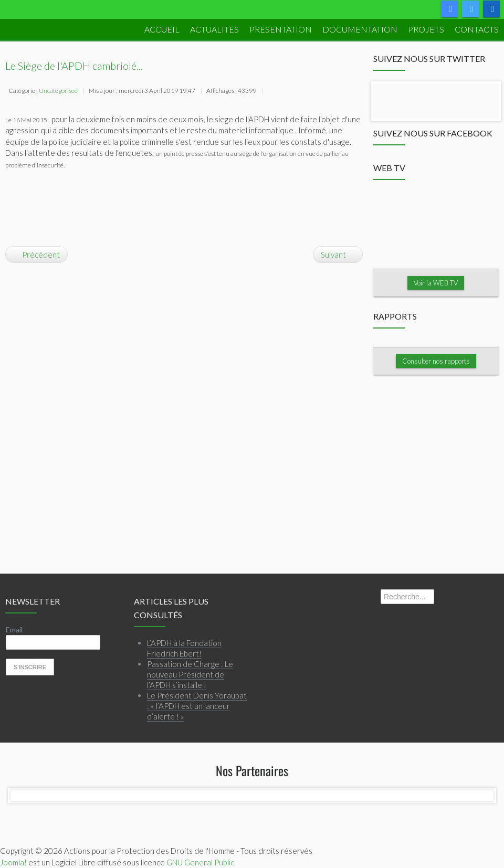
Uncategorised (58, 91)
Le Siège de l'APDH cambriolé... (74, 66)
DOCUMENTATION (360, 29)
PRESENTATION (281, 29)
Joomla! (13, 862)
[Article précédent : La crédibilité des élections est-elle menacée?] (36, 255)
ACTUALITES (214, 29)
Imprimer (271, 92)
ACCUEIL (162, 29)
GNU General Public (200, 862)
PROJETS (426, 29)
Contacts (477, 29)
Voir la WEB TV (436, 283)
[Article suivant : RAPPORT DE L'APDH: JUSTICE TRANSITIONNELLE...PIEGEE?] (338, 255)
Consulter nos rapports (436, 361)
